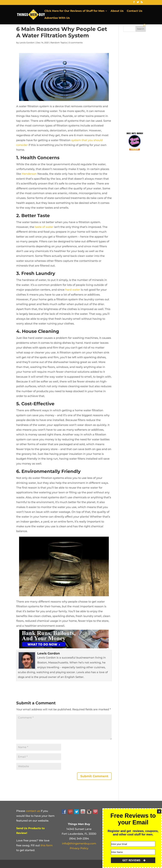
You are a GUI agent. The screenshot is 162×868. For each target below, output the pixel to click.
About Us (117, 11)
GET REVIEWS (134, 860)
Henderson (29, 174)
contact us (33, 811)
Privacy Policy (79, 848)
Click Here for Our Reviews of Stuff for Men (74, 11)
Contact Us (135, 11)
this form (47, 845)
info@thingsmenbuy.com (79, 844)
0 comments (76, 43)
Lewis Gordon (27, 43)
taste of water (44, 227)
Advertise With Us (57, 18)
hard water (73, 290)
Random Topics (59, 43)
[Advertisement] (143, 81)
